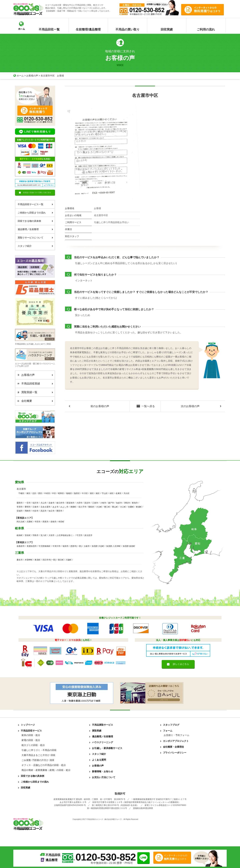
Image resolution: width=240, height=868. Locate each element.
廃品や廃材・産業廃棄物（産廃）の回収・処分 (46, 770)
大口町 (123, 507)
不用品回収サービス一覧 (35, 204)
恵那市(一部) (76, 546)
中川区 (85, 493)
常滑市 (20, 507)
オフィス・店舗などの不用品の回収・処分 (44, 765)
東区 (28, 493)
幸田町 (61, 522)
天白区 (126, 493)
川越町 (69, 560)
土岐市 (87, 546)
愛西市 (20, 503)
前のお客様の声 (100, 406)
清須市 (87, 503)
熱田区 (77, 493)
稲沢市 (35, 503)
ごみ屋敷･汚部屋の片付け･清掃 (38, 760)
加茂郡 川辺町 (98, 546)
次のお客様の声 (190, 406)
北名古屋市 (45, 507)
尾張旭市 (70, 503)
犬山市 (43, 503)
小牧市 (103, 503)
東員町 (37, 560)
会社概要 (34, 401)
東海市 (135, 503)
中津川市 (56, 546)
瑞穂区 (69, 493)
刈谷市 (35, 511)
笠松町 (28, 535)
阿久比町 (21, 522)
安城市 (20, 511)
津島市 (127, 503)
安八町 (43, 535)
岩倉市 (51, 503)
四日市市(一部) (49, 560)
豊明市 (28, 507)
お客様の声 (32, 76)
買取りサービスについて (35, 238)
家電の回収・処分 (31, 740)
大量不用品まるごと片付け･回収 (38, 755)
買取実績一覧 (34, 392)
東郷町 (73, 507)
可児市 (79, 535)
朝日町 (61, 560)
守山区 (105, 493)
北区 (34, 493)
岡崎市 (28, 511)
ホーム (18, 76)
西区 (40, 493)
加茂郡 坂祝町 (129, 546)
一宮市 (28, 503)
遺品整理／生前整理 (35, 229)
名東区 (118, 493)
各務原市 (21, 546)
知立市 (51, 511)
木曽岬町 (29, 560)
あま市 (55, 507)
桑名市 (20, 560)
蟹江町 (107, 507)
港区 (92, 493)
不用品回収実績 (34, 384)
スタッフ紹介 (35, 246)
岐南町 (20, 535)
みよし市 (64, 507)
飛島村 (91, 507)
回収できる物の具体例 (35, 221)
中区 (54, 493)
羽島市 (35, 535)
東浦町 (139, 507)
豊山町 (115, 507)
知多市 (119, 503)
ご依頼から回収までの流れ (35, 213)
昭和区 (61, 493)
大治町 (99, 507)
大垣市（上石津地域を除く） (61, 535)
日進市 (35, 507)
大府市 (79, 503)
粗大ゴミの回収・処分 (33, 745)
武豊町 (30, 522)
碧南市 (53, 522)
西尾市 (45, 522)
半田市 (37, 522)
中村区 (47, 493)
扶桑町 (131, 507)
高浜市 (43, 511)
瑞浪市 (65, 546)
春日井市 (60, 503)
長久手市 (82, 507)
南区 (98, 493)
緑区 (112, 493)
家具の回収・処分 (31, 735)
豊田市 (59, 511)
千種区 (21, 493)
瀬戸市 (111, 503)
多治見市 (88, 535)
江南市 (95, 503)
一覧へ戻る (145, 406)
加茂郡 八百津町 (113, 546)
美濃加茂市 (32, 546)
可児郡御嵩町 (44, 546)
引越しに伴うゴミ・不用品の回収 (39, 750)
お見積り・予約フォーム (176, 735)
